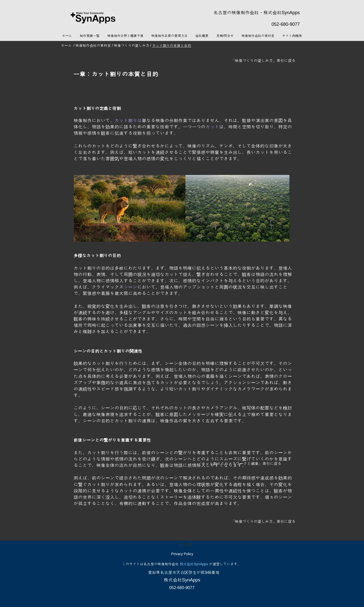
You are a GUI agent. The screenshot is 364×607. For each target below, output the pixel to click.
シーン (130, 287)
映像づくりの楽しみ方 (131, 46)
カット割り (126, 121)
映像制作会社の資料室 (93, 46)
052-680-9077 (286, 24)
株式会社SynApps (194, 564)
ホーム (66, 46)
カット (212, 127)
